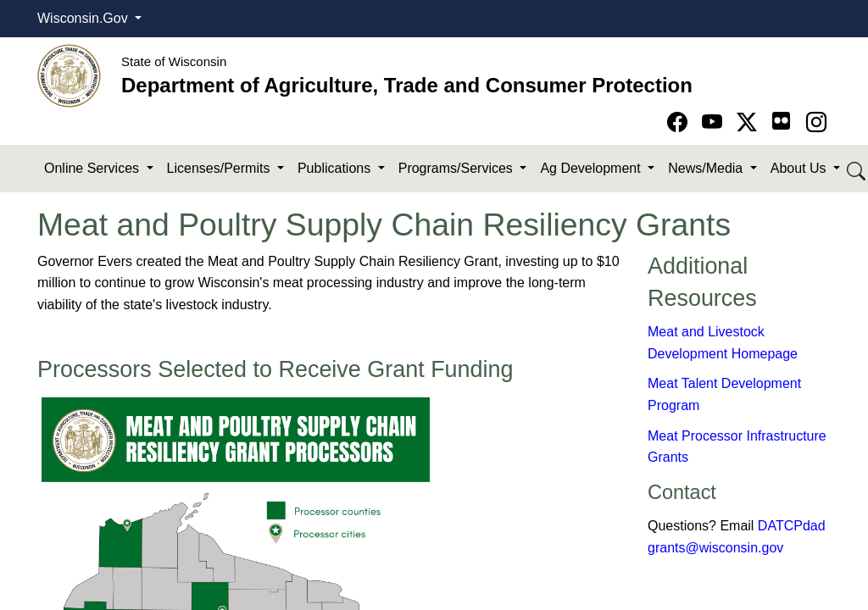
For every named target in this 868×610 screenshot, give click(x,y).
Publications (336, 168)
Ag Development (592, 168)
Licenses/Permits (220, 168)
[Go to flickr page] (781, 121)
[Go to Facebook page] (680, 122)
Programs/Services (458, 168)
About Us (800, 168)
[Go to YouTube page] (715, 122)
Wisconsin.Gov (84, 18)
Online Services (94, 168)
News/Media (707, 168)
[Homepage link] (69, 75)
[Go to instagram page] (816, 122)
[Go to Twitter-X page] (750, 122)
